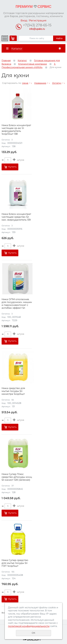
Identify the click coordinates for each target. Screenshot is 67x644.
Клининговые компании (33, 64)
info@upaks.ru (37, 29)
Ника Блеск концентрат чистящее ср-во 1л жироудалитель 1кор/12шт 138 (16, 130)
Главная (6, 60)
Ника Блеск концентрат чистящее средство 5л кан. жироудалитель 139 (16, 217)
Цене (25, 83)
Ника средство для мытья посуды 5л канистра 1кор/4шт (13, 391)
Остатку (57, 83)
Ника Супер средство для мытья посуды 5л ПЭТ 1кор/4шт (15, 563)
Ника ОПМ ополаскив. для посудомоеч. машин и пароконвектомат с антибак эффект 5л (17, 304)
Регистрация (38, 20)
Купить (12, 167)
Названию (40, 83)
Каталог (22, 60)
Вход (24, 20)
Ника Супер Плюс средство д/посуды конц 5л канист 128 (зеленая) (17, 477)
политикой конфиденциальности (29, 626)
